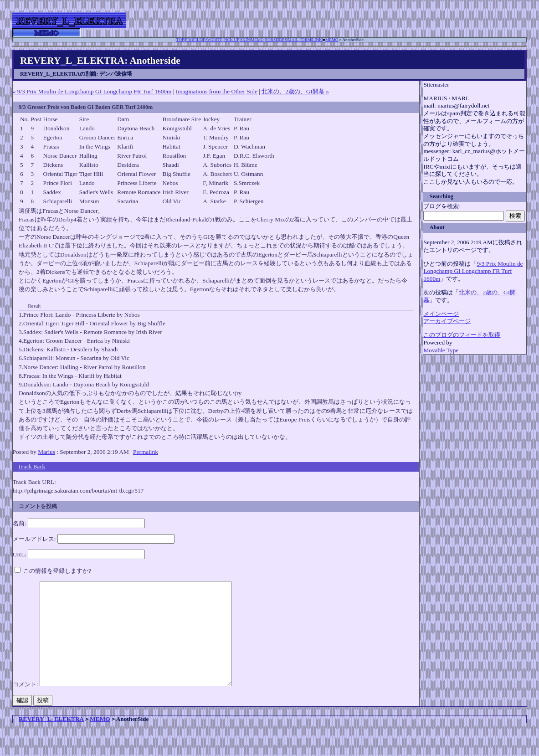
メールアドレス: (34, 539)
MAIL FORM (300, 40)
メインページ (441, 314)
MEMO (257, 40)
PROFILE (193, 40)
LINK (317, 40)
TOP (180, 40)
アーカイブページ (447, 321)
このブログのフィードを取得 (462, 335)
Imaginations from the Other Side (217, 91)
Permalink (146, 452)
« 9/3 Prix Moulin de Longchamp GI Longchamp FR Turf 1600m (92, 91)
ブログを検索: (442, 206)
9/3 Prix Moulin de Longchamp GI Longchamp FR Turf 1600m (473, 271)
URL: (20, 554)
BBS (283, 40)
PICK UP (231, 40)
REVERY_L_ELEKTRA (51, 739)
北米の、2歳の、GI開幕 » (295, 91)
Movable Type (441, 350)
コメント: (26, 705)
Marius (46, 452)
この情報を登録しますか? (53, 571)
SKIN (245, 40)
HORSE (272, 40)
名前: (20, 523)
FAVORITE (213, 40)
